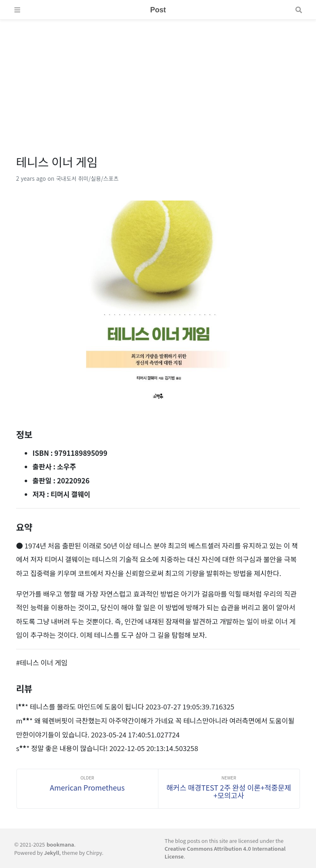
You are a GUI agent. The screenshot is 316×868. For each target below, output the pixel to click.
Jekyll (52, 853)
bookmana (60, 844)
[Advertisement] (158, 77)
